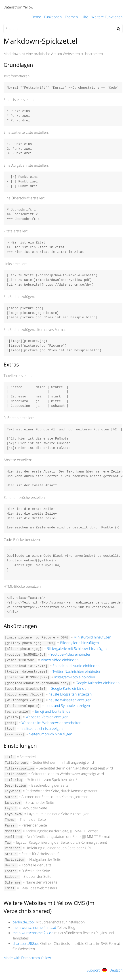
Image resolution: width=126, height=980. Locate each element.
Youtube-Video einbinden (71, 654)
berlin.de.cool (24, 922)
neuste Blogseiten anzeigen (70, 694)
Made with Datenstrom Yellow (27, 958)
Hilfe (84, 17)
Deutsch (112, 970)
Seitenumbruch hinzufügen (51, 734)
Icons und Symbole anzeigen (67, 706)
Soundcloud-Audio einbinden (76, 666)
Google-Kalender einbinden (98, 683)
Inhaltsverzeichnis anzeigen (41, 728)
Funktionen (53, 17)
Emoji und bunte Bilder (54, 711)
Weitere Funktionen (107, 17)
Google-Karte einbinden (69, 688)
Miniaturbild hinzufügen (92, 637)
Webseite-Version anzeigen (47, 717)
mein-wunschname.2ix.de (33, 933)
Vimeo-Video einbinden (60, 660)
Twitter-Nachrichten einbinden (77, 671)
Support (93, 970)
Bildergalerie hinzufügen (79, 643)
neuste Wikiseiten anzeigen (70, 700)
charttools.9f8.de (26, 943)
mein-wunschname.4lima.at (34, 927)
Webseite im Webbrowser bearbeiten (51, 723)
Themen (71, 17)
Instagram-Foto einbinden (75, 677)
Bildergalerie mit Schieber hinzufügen (77, 649)
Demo (36, 17)
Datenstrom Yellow (18, 7)
